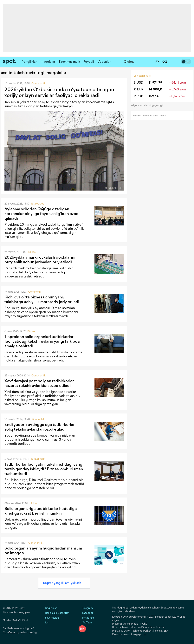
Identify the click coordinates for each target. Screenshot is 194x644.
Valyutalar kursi (142, 76)
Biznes (32, 252)
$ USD (138, 83)
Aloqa (163, 116)
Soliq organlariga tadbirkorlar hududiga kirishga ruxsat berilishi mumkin (41, 511)
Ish (47, 623)
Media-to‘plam (150, 116)
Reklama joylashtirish (57, 613)
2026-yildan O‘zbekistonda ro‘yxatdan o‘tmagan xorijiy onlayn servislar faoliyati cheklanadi (59, 92)
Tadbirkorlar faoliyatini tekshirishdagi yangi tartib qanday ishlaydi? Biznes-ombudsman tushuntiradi (44, 469)
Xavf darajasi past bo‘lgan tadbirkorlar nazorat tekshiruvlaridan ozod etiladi (39, 383)
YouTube (85, 623)
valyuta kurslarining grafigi (148, 105)
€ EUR (139, 89)
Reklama (137, 116)
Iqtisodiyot (38, 204)
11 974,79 (155, 83)
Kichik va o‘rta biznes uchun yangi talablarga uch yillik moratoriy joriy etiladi (42, 299)
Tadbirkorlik (38, 459)
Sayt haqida (52, 618)
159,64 (154, 96)
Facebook (86, 613)
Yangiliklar (29, 62)
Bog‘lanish (51, 608)
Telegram (86, 608)
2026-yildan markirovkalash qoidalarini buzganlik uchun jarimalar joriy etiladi (40, 260)
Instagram (86, 618)
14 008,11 (156, 89)
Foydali (89, 62)
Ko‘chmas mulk (69, 62)
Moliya (33, 503)
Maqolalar (48, 62)
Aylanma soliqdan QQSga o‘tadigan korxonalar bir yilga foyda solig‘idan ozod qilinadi (42, 214)
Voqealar (104, 62)
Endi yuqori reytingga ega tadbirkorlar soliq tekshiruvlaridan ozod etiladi (40, 427)
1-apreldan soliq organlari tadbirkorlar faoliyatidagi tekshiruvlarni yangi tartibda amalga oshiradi (42, 341)
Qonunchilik (39, 84)
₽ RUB (138, 96)
